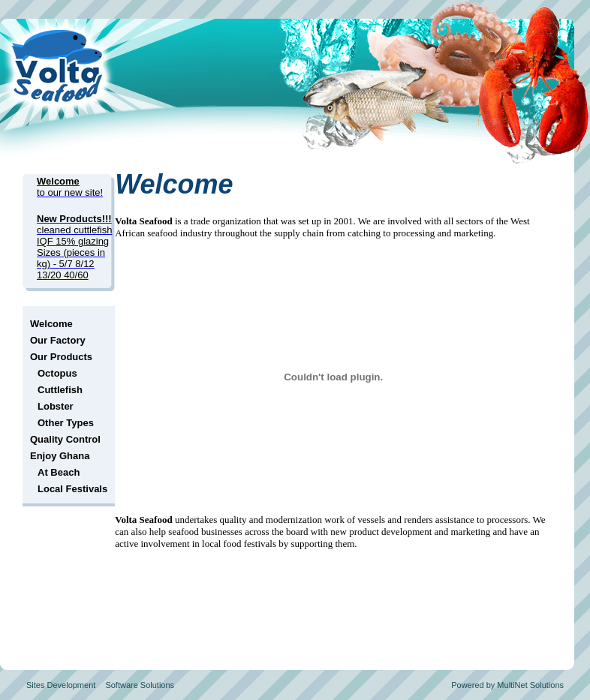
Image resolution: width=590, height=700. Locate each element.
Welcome (51, 324)
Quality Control (65, 439)
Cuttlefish (60, 390)
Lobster (56, 406)
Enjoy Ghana (60, 456)
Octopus (57, 373)
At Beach (59, 472)
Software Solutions (140, 685)
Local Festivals (72, 489)
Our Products (61, 357)
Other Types (66, 423)
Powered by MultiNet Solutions (507, 685)
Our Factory (58, 340)
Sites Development (61, 685)
